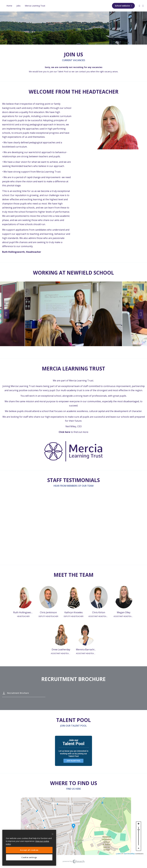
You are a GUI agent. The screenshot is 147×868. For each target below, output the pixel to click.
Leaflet (118, 854)
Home (9, 6)
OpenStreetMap (129, 854)
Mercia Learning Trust (35, 6)
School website (123, 6)
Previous (6, 314)
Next (141, 314)
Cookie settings (29, 857)
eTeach (73, 862)
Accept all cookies (29, 850)
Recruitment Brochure (18, 693)
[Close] (53, 834)
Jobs (19, 6)
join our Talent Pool (59, 72)
